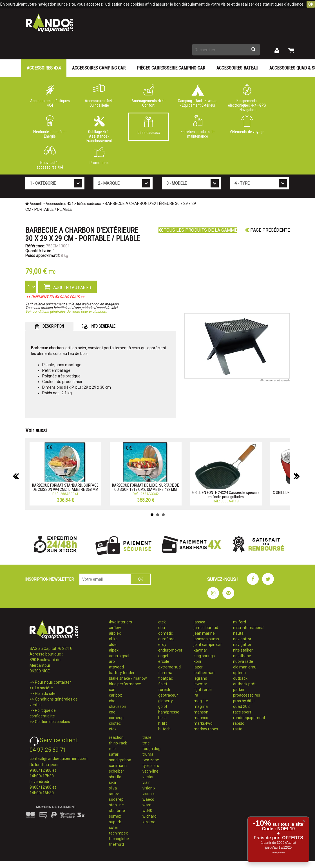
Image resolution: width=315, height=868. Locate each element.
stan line (116, 805)
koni (197, 661)
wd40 (147, 811)
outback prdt (244, 684)
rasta (238, 729)
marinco (201, 718)
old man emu (245, 667)
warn (147, 805)
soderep (116, 799)
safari (114, 754)
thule (147, 737)
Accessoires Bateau (237, 68)
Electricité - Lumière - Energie (50, 127)
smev (114, 794)
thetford (116, 844)
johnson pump (206, 639)
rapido (239, 723)
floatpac (166, 678)
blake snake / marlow (128, 678)
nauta (238, 633)
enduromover (170, 650)
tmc (146, 743)
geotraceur (168, 695)
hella (162, 718)
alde (113, 645)
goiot (163, 706)
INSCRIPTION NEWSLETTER (50, 579)
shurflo (115, 777)
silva (113, 788)
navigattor (242, 639)
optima (239, 673)
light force (203, 690)
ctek (113, 729)
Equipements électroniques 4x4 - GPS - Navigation (247, 97)
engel (163, 656)
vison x (148, 794)
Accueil (33, 204)
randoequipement (249, 718)
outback (240, 678)
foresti (164, 690)
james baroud (206, 628)
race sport (242, 712)
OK (311, 4)
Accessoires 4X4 (44, 68)
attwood (116, 667)
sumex (115, 816)
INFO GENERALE (99, 326)
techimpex (118, 833)
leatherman (204, 673)
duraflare (166, 639)
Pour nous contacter (53, 682)
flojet (163, 684)
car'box (115, 695)
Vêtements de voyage (247, 125)
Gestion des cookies (53, 722)
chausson (118, 706)
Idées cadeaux (148, 126)
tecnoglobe (119, 839)
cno (112, 712)
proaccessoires (247, 695)
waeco (148, 799)
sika (112, 782)
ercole (164, 661)
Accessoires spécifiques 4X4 (50, 96)
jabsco (199, 622)
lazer (198, 667)
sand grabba (120, 760)
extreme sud (169, 667)
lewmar (200, 684)
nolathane (242, 656)
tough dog (151, 749)
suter (114, 827)
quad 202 (241, 706)
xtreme (149, 822)
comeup (116, 718)
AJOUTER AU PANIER (68, 287)
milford (240, 622)
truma (148, 754)
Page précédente (267, 230)
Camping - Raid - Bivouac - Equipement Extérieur (198, 96)
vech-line (150, 771)
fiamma (165, 673)
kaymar (200, 650)
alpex (114, 650)
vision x (149, 788)
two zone (151, 760)
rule (112, 749)
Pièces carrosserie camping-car (171, 68)
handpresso (169, 712)
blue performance (125, 684)
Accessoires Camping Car (99, 68)
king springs (204, 656)
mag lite (201, 701)
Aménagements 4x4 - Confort (148, 96)
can (112, 690)
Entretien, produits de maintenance (198, 127)
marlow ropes (206, 729)
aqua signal (119, 656)
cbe (112, 701)
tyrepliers (151, 766)
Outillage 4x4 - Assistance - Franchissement (99, 128)
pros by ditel (244, 701)
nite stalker (243, 650)
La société (44, 688)
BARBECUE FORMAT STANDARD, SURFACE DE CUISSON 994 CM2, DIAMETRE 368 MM (65, 487)
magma (201, 706)
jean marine (204, 633)
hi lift (163, 723)
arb (112, 661)
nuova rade (243, 661)
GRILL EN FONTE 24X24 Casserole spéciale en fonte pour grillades (226, 495)
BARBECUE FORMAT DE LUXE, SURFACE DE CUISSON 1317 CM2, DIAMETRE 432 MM (146, 487)
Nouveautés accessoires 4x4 (50, 158)
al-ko (113, 639)
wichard (149, 816)
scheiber (117, 771)
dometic (166, 633)
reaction (116, 737)
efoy (162, 645)
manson (201, 712)
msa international (249, 628)
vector (148, 777)
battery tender (122, 673)
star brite (117, 811)
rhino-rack (118, 743)
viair (146, 782)
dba (162, 628)
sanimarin (118, 766)
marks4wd (203, 723)
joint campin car (208, 645)
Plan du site (45, 693)
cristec (115, 723)
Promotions (99, 156)
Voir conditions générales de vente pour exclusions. (66, 311)
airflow (115, 628)
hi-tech (164, 729)
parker (239, 690)
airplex (115, 633)
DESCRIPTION (49, 326)
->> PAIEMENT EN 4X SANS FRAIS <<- (55, 297)
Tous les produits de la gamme (198, 230)
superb (115, 822)
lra (196, 695)
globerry (166, 701)
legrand (200, 678)
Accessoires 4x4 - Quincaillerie (99, 96)
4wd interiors (120, 622)
